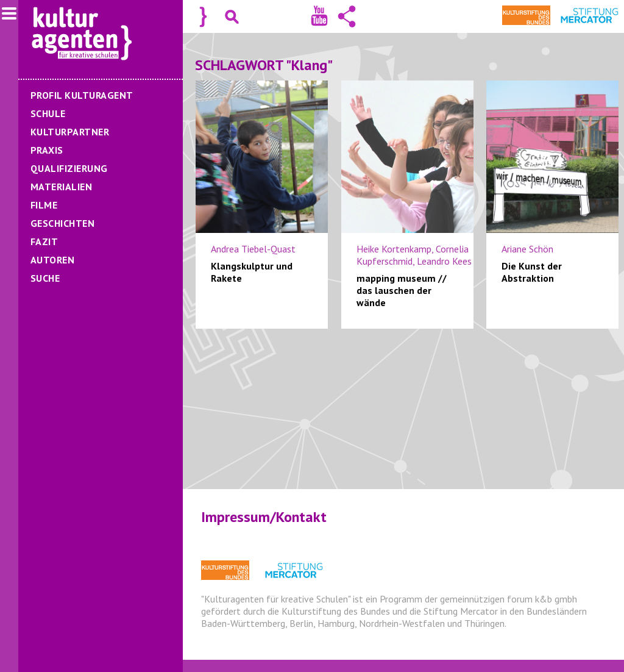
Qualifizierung (69, 168)
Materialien (61, 187)
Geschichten (62, 223)
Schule (48, 113)
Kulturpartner (70, 132)
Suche (45, 278)
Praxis (47, 150)
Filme (44, 205)
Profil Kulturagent (82, 95)
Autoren (52, 260)
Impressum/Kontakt (264, 517)
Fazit (44, 241)
